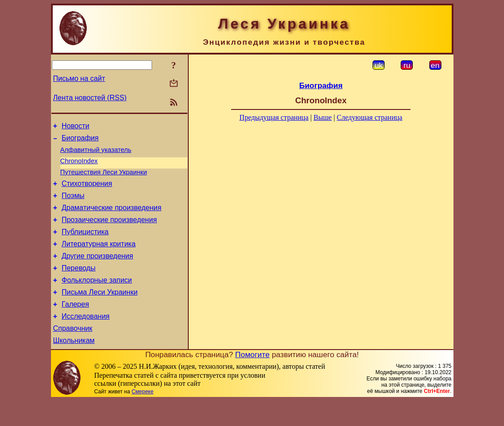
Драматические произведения (112, 218)
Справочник (73, 352)
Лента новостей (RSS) (90, 98)
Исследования (86, 339)
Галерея (75, 326)
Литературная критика (99, 259)
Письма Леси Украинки (100, 312)
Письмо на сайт (79, 78)
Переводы (79, 285)
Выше (323, 117)
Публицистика (85, 245)
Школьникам (74, 366)
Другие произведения (97, 272)
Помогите (252, 380)
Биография (80, 141)
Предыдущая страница (274, 117)
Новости (76, 127)
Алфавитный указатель (96, 154)
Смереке (142, 417)
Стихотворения (87, 192)
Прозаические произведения (109, 232)
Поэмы (73, 205)
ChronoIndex (79, 166)
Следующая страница (370, 117)
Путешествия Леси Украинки (104, 179)
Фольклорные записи (97, 299)
